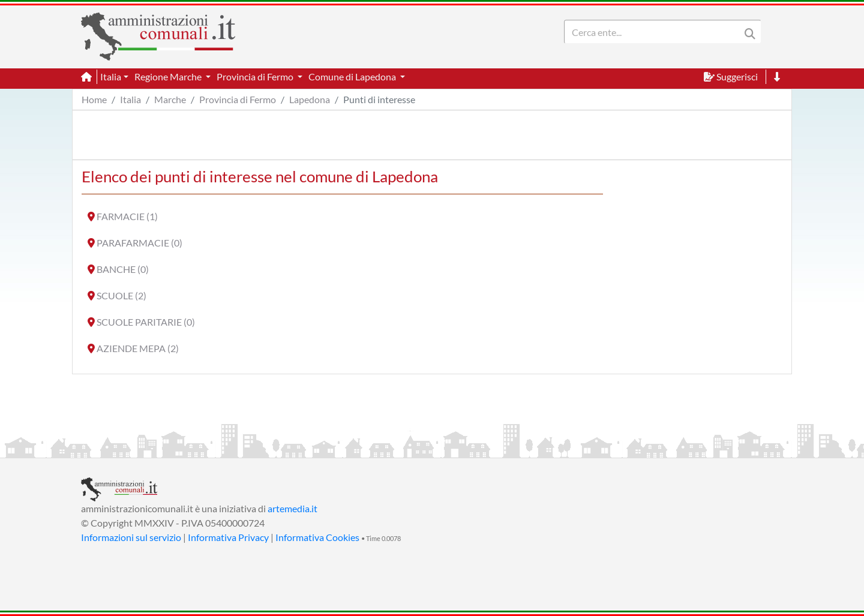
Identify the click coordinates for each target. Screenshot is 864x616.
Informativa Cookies (317, 537)
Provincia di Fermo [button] (256, 76)
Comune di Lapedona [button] (353, 76)
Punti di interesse (379, 99)
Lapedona (310, 99)
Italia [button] (111, 76)
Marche (170, 99)
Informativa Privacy (228, 537)
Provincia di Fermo (238, 99)
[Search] (655, 32)
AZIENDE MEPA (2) (138, 348)
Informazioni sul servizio (131, 537)
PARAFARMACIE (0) (139, 243)
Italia (130, 99)
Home (94, 99)
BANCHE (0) (123, 269)
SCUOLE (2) (121, 295)
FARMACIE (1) (127, 216)
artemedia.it (292, 508)
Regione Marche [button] (169, 76)
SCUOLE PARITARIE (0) (146, 322)
